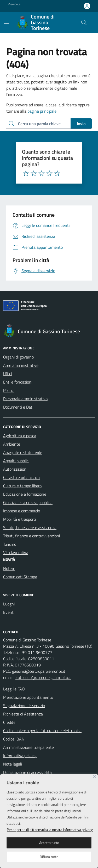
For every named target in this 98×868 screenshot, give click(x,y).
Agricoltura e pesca (20, 436)
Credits (9, 722)
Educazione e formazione (25, 494)
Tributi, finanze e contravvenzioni (31, 536)
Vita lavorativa (16, 553)
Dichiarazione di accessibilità (27, 772)
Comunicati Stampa (20, 577)
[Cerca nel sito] (84, 22)
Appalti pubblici (16, 461)
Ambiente (12, 444)
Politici (9, 390)
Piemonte (14, 4)
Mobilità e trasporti (19, 519)
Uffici (7, 374)
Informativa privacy (20, 756)
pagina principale (42, 111)
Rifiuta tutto (49, 857)
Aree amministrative (21, 365)
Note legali (13, 764)
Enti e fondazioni (18, 382)
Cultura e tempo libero (22, 486)
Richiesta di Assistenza (23, 714)
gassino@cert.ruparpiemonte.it (39, 671)
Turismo (10, 544)
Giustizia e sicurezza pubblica (28, 502)
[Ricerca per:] (38, 124)
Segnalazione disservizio (24, 706)
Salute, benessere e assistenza (30, 527)
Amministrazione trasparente (28, 747)
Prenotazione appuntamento (28, 697)
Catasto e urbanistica (21, 477)
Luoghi (9, 604)
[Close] (94, 777)
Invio (81, 124)
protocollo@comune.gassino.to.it (43, 677)
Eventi (9, 612)
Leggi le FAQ (14, 689)
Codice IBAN (14, 739)
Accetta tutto (49, 843)
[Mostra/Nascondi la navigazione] (6, 22)
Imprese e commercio (22, 511)
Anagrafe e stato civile (23, 452)
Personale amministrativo (25, 399)
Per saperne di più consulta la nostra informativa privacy (50, 830)
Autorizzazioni (15, 469)
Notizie (9, 568)
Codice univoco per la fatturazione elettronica (42, 731)
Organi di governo (18, 357)
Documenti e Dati (18, 407)
